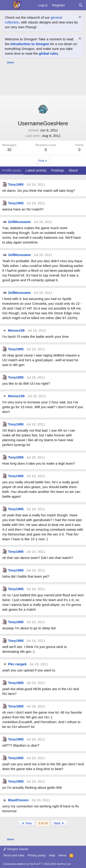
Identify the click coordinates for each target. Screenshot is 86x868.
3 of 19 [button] (43, 823)
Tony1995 (16, 184)
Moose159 (16, 330)
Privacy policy (37, 855)
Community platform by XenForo (37, 864)
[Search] (81, 5)
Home (62, 855)
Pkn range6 (17, 664)
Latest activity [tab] (36, 170)
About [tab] (73, 170)
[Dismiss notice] (79, 17)
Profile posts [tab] (12, 170)
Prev (27, 823)
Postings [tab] (57, 170)
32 (9, 150)
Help (52, 855)
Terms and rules (14, 855)
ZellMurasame (19, 222)
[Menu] (6, 5)
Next (59, 823)
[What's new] (72, 5)
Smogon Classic (16, 849)
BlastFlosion (18, 800)
